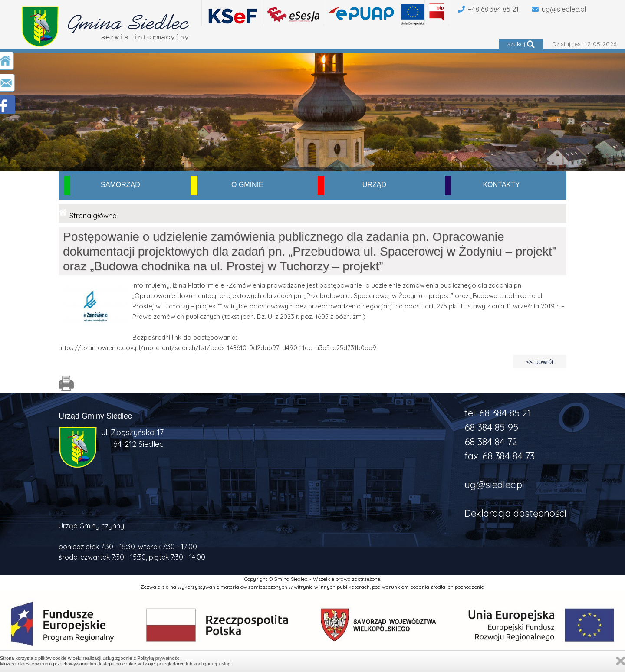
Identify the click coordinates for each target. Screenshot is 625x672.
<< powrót (540, 362)
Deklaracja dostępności (515, 513)
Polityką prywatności (159, 658)
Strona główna (93, 216)
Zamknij (621, 661)
